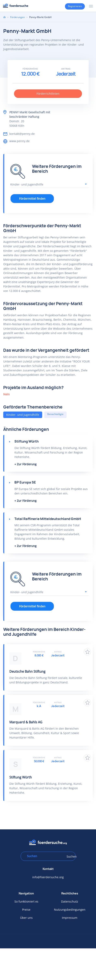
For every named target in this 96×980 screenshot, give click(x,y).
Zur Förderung (27, 464)
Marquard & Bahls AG (26, 722)
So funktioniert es (26, 901)
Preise (26, 910)
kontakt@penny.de (22, 134)
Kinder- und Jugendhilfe (23, 415)
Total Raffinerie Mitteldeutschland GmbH (48, 519)
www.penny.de (19, 141)
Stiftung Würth (26, 441)
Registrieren (75, 6)
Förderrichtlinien (48, 94)
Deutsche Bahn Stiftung (27, 671)
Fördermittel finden (32, 199)
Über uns (26, 918)
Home (4, 17)
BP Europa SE (25, 482)
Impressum (70, 918)
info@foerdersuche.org (48, 877)
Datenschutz (70, 901)
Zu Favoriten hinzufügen (87, 652)
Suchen (70, 856)
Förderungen (17, 17)
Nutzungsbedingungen (70, 910)
